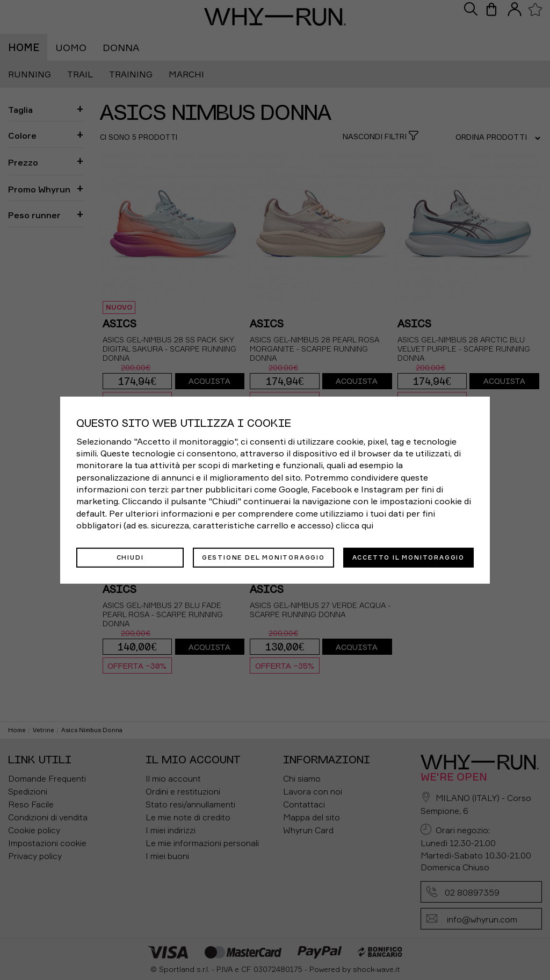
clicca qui (354, 525)
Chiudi (130, 557)
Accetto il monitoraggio (408, 557)
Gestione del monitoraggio (263, 557)
